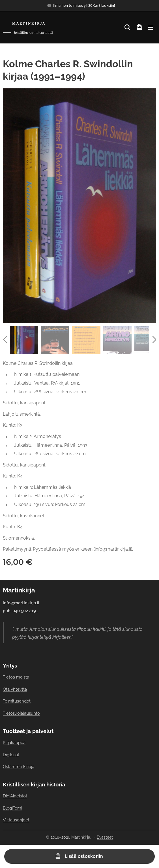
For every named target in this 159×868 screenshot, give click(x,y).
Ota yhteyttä (15, 689)
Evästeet (105, 837)
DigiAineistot (15, 796)
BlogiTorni (12, 808)
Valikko (151, 28)
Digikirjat (11, 755)
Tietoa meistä (16, 677)
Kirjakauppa (14, 742)
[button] (127, 27)
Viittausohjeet (16, 820)
